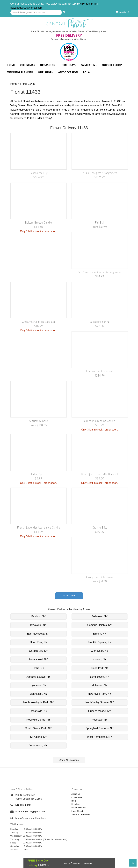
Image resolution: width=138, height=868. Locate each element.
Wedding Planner (20, 72)
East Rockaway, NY (38, 634)
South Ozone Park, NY (38, 728)
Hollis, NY (38, 668)
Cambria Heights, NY (100, 625)
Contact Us (77, 797)
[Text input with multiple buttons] (36, 13)
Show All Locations (69, 760)
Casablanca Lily (39, 173)
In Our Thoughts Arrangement (100, 173)
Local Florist (77, 811)
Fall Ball (100, 222)
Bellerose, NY (100, 616)
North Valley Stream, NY (99, 702)
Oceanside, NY (38, 711)
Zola (86, 72)
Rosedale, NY (100, 720)
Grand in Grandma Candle (100, 421)
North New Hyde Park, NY (38, 702)
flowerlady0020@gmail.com (26, 8)
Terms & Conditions (81, 814)
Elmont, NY (100, 634)
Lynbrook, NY (38, 685)
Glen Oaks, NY (100, 651)
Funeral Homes (79, 808)
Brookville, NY (38, 625)
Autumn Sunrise (38, 421)
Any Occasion (68, 72)
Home (11, 65)
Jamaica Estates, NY (39, 677)
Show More (69, 596)
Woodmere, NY (38, 745)
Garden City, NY (38, 651)
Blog (74, 801)
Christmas (28, 65)
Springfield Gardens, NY (100, 728)
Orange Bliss (100, 527)
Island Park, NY (99, 668)
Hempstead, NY (39, 659)
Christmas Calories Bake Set (38, 322)
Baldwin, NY (38, 616)
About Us (76, 794)
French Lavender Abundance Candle (39, 527)
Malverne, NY (100, 685)
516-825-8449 (88, 4)
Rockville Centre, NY (38, 720)
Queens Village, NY (99, 711)
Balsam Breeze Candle (38, 222)
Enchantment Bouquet (100, 371)
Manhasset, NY (38, 694)
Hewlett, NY (100, 659)
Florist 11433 (28, 84)
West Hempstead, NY (100, 737)
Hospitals (76, 804)
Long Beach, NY (100, 677)
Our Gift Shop (112, 65)
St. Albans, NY (38, 737)
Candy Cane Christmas (100, 577)
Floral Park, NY (38, 642)
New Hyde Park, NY (100, 694)
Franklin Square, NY (100, 642)
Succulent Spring (100, 322)
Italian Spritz (38, 474)
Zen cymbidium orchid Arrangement (100, 272)
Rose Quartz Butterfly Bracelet (100, 474)
